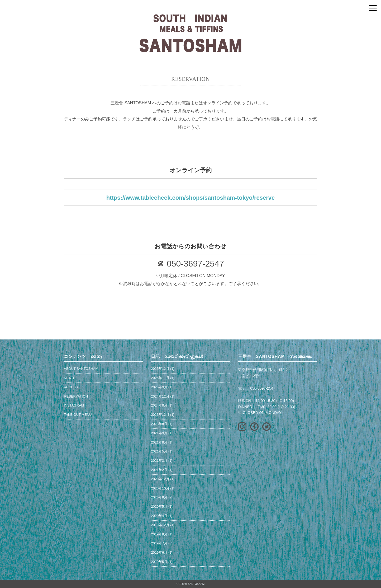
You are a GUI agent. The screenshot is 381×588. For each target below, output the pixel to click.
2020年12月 (160, 479)
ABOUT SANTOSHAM (81, 369)
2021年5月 (159, 451)
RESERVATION (76, 396)
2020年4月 (159, 516)
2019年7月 (159, 543)
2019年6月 (159, 552)
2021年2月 (159, 470)
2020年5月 (159, 507)
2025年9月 (159, 387)
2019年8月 (159, 534)
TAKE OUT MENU (78, 415)
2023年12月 (160, 415)
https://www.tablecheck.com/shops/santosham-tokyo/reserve (191, 198)
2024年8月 (159, 405)
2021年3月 (159, 461)
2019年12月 (160, 525)
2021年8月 (159, 442)
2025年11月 (160, 378)
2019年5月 (159, 562)
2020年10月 (160, 488)
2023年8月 (159, 424)
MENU (69, 378)
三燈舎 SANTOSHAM (192, 584)
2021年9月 (159, 433)
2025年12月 (160, 369)
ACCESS (71, 387)
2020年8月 (159, 497)
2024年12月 (160, 396)
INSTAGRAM (74, 405)
